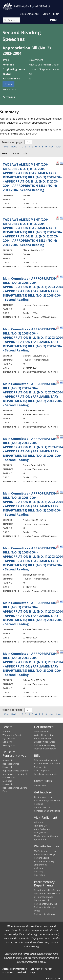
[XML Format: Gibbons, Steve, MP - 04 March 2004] (61, 327)
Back (14, 146)
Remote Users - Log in (45, 854)
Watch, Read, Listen (44, 735)
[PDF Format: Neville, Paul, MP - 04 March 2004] (57, 492)
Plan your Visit (41, 833)
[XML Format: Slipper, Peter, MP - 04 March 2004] (61, 546)
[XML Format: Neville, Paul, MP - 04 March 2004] (61, 492)
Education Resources (45, 742)
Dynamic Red (9, 738)
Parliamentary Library (45, 745)
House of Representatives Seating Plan (15, 788)
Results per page (12, 142)
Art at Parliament (42, 829)
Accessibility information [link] (15, 969)
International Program (45, 749)
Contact (46, 14)
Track (8, 84)
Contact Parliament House (47, 811)
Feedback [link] (22, 972)
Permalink (9, 97)
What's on (39, 822)
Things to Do (40, 826)
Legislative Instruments (46, 774)
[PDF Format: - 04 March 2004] (57, 277)
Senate (6, 731)
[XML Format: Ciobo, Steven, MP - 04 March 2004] (61, 382)
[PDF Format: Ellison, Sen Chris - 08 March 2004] (57, 218)
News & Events (42, 731)
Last (59, 146)
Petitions (39, 804)
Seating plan (9, 745)
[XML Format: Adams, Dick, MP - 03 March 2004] (61, 652)
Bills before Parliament (46, 760)
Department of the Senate (47, 890)
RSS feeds (39, 875)
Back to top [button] (53, 978)
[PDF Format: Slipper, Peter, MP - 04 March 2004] (57, 546)
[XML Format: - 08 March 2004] (61, 163)
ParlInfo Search (42, 858)
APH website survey (44, 861)
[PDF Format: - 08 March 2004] (57, 163)
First (7, 146)
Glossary (38, 872)
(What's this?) (9, 90)
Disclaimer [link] (8, 972)
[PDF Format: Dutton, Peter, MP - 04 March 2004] (57, 437)
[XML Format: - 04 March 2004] (61, 277)
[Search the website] (11, 20)
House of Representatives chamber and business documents (16, 771)
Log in (56, 14)
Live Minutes (9, 777)
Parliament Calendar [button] (29, 14)
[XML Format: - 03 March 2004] (61, 601)
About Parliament (43, 738)
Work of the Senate (12, 735)
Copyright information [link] (41, 969)
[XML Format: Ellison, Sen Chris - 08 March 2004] (61, 218)
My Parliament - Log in (45, 851)
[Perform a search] (5, 20)
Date (15, 153)
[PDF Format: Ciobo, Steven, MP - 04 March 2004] (57, 382)
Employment (40, 865)
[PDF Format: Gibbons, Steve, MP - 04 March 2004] (57, 327)
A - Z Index (39, 868)
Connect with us (42, 807)
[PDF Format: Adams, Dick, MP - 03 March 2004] (57, 652)
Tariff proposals (42, 770)
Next (52, 146)
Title (25, 153)
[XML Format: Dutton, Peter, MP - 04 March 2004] (61, 437)
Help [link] (32, 972)
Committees (40, 785)
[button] (55, 20)
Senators (7, 742)
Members (7, 781)
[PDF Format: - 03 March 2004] (57, 601)
